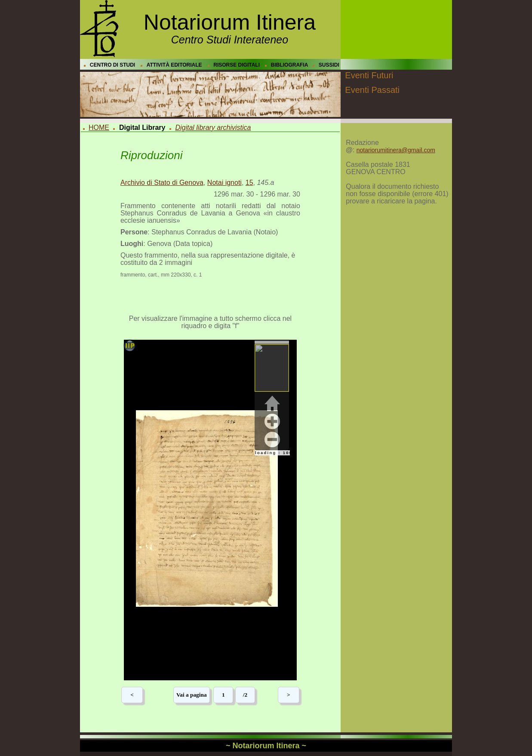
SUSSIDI (329, 65)
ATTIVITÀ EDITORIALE (174, 65)
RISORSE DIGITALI (237, 65)
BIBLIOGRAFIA (290, 65)
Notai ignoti (224, 183)
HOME (99, 128)
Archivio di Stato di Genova (162, 183)
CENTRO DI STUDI (112, 65)
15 (249, 183)
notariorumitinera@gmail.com (396, 150)
